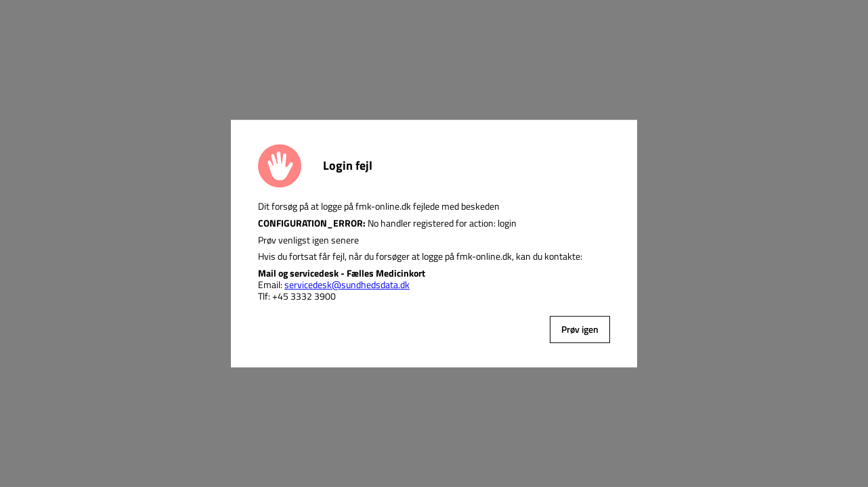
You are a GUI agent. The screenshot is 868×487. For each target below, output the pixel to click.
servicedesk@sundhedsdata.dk (347, 284)
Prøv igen (580, 329)
